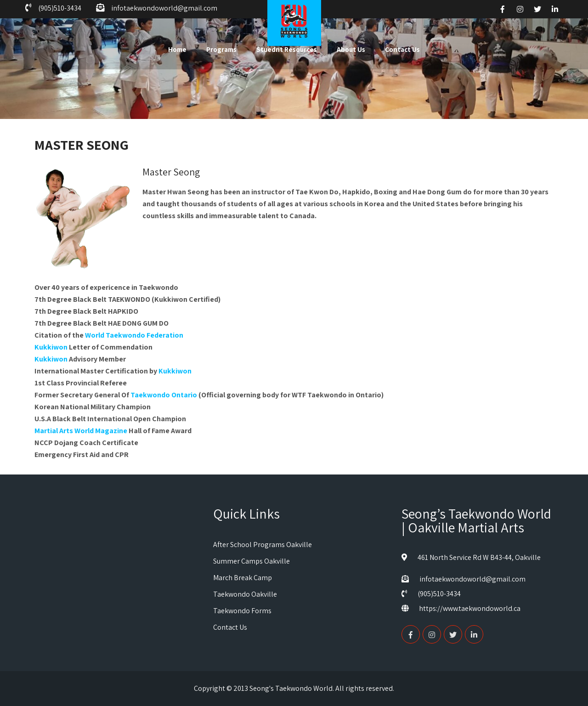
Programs (221, 49)
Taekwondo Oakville (245, 594)
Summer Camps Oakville (252, 561)
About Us (351, 49)
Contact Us (402, 49)
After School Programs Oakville (263, 545)
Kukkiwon (51, 347)
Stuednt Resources (287, 49)
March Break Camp (243, 578)
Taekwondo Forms (242, 611)
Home (177, 49)
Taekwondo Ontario (164, 395)
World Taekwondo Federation (134, 335)
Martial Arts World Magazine (81, 431)
